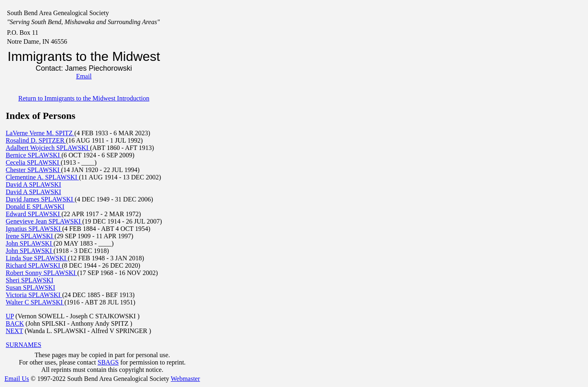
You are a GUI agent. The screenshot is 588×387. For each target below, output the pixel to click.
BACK (15, 323)
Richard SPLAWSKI (34, 265)
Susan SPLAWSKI (30, 287)
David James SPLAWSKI (40, 199)
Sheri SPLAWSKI (30, 280)
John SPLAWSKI (30, 243)
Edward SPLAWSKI (33, 214)
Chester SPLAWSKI (33, 170)
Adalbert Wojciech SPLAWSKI (48, 148)
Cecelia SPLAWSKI (33, 162)
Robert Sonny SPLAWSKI (41, 273)
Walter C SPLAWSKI (35, 302)
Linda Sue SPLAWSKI (37, 258)
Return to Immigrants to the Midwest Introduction (84, 98)
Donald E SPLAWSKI (35, 207)
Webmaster (185, 379)
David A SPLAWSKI (33, 185)
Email (84, 76)
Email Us (17, 379)
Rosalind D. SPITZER (36, 140)
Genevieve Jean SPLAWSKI (44, 221)
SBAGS (108, 362)
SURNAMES (23, 345)
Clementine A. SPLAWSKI (42, 177)
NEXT (14, 331)
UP (10, 316)
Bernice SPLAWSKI (33, 155)
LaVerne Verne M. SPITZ (40, 133)
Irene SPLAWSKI (30, 236)
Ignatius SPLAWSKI (34, 229)
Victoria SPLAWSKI (34, 295)
